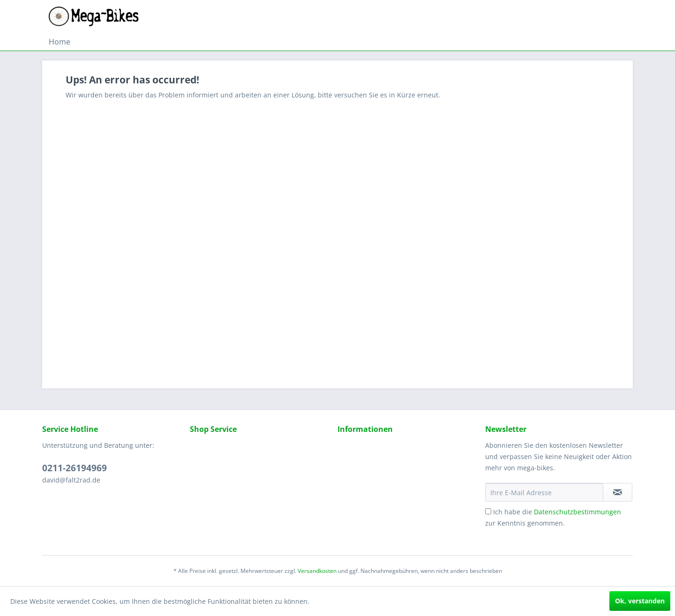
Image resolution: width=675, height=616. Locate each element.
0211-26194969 (75, 468)
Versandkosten (317, 571)
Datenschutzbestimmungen (577, 512)
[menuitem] (60, 42)
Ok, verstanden (640, 601)
